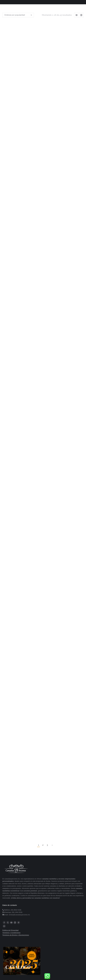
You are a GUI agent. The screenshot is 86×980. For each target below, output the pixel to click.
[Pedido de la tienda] (18, 15)
